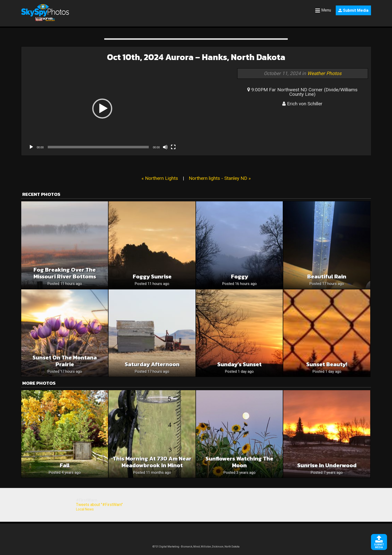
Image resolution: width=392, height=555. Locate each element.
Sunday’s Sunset (239, 364)
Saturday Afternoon (152, 364)
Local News (85, 509)
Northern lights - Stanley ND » (220, 178)
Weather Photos (324, 73)
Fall (65, 465)
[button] (102, 109)
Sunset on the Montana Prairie (65, 361)
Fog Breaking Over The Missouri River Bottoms (65, 273)
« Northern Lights (160, 178)
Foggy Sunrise (152, 276)
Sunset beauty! (327, 364)
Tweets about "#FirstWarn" (99, 505)
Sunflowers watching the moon (239, 462)
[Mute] (165, 147)
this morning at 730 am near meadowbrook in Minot (152, 462)
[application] (102, 108)
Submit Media (353, 10)
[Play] (31, 147)
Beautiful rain (327, 276)
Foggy (239, 276)
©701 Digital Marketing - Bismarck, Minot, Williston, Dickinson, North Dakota (196, 547)
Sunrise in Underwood (327, 465)
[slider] (98, 147)
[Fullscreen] (173, 147)
